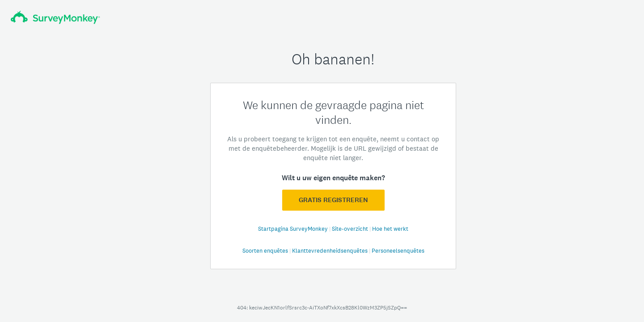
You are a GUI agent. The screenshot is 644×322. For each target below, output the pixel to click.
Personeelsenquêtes (398, 251)
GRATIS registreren (333, 200)
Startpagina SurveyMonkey (294, 229)
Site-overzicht (351, 229)
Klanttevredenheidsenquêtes (330, 251)
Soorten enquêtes (266, 251)
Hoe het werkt (390, 229)
